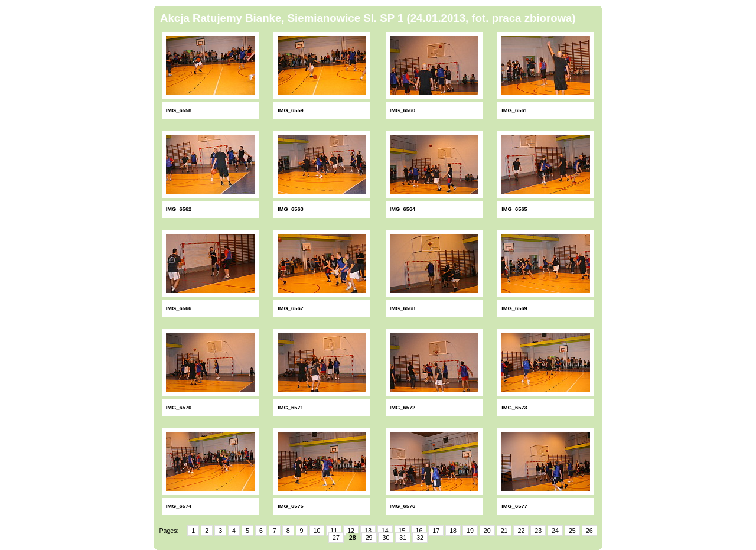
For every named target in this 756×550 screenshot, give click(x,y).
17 (436, 531)
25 (572, 531)
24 (555, 531)
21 (504, 531)
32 (420, 538)
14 (385, 531)
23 (538, 531)
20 (487, 531)
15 (402, 531)
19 (470, 531)
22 (521, 531)
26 (589, 531)
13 (368, 531)
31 (403, 538)
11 (334, 531)
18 (453, 531)
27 (336, 538)
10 (317, 531)
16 (419, 531)
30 (386, 538)
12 (351, 531)
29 (369, 538)
